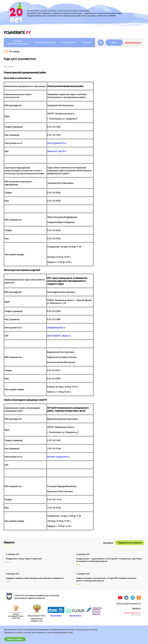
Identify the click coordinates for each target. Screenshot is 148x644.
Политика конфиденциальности (128, 603)
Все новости (108, 543)
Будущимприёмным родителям (18, 43)
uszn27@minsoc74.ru (57, 143)
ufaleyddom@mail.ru (56, 327)
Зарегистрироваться (133, 43)
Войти (114, 43)
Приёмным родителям (45, 43)
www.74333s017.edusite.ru (59, 336)
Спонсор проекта (56, 615)
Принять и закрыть (15, 639)
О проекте (87, 43)
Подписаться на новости (130, 543)
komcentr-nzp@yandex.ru (58, 457)
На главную (14, 51)
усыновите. (17, 32)
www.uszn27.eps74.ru (57, 151)
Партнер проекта (75, 615)
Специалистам (69, 43)
